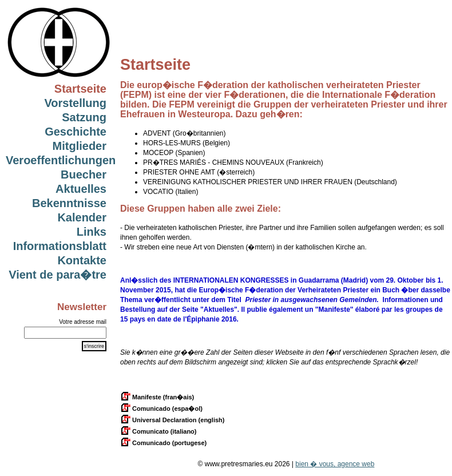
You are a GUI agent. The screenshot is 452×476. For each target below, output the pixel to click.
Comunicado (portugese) (163, 443)
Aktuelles (81, 189)
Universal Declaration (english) (172, 420)
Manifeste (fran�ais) (157, 397)
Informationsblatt (60, 246)
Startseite (80, 89)
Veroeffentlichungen (61, 160)
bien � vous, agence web (335, 464)
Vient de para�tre (58, 275)
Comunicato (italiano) (158, 431)
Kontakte (82, 260)
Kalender (82, 217)
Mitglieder (80, 146)
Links (92, 232)
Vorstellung (75, 103)
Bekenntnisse (69, 203)
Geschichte (76, 132)
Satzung (84, 117)
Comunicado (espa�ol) (161, 408)
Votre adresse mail (83, 322)
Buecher (84, 174)
